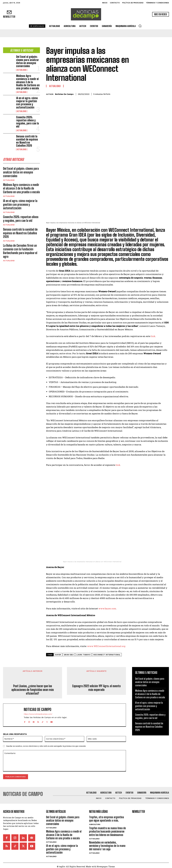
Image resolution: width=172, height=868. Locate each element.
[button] (140, 26)
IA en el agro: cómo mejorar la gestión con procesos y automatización (27, 103)
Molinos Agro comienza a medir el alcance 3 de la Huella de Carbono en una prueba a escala (28, 82)
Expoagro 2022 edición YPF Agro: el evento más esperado (96, 687)
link (153, 336)
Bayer (58, 654)
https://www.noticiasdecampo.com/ (38, 713)
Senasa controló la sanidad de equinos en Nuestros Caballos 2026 (27, 141)
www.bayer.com (107, 607)
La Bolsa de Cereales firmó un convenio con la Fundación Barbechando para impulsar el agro (20, 252)
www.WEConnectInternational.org (106, 645)
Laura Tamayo (83, 654)
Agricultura (95, 822)
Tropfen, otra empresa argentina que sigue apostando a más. (106, 817)
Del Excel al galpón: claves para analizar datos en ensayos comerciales (27, 61)
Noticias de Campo (64, 94)
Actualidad (22, 70)
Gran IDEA (69, 654)
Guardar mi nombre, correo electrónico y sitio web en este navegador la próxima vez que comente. (46, 745)
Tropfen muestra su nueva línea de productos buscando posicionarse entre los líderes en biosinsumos (107, 829)
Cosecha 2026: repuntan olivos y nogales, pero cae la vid (28, 122)
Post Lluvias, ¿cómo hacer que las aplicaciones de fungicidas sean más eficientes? (33, 689)
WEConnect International (107, 654)
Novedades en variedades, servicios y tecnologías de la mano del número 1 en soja (107, 844)
